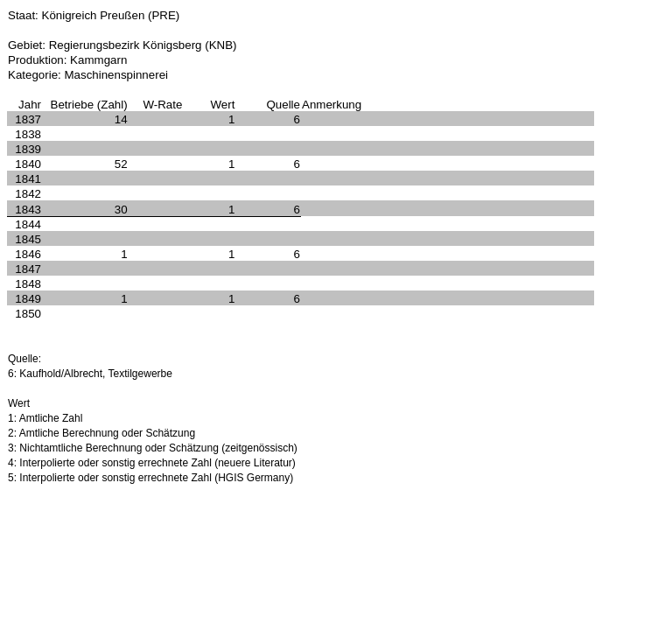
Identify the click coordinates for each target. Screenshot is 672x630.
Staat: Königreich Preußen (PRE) (94, 15)
